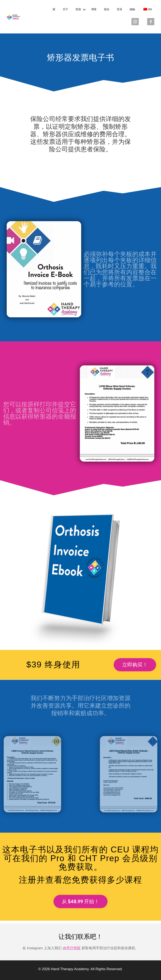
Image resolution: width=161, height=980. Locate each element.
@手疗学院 (72, 948)
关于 (65, 9)
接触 (132, 9)
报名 (107, 9)
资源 (78, 9)
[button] (84, 10)
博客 (94, 9)
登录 (119, 9)
